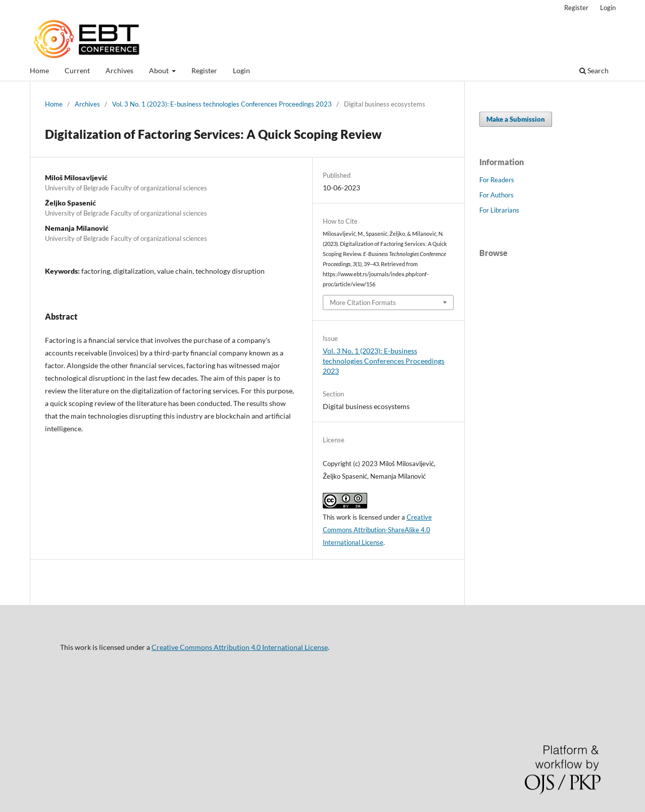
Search (594, 70)
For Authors (497, 195)
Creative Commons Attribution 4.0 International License (240, 647)
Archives (119, 70)
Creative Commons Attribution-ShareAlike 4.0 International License (377, 530)
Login (241, 70)
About (160, 70)
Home (39, 70)
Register (204, 70)
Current (77, 70)
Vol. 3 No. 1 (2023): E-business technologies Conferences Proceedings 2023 (222, 104)
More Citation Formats (363, 302)
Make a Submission (516, 119)
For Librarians (499, 210)
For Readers (497, 180)
